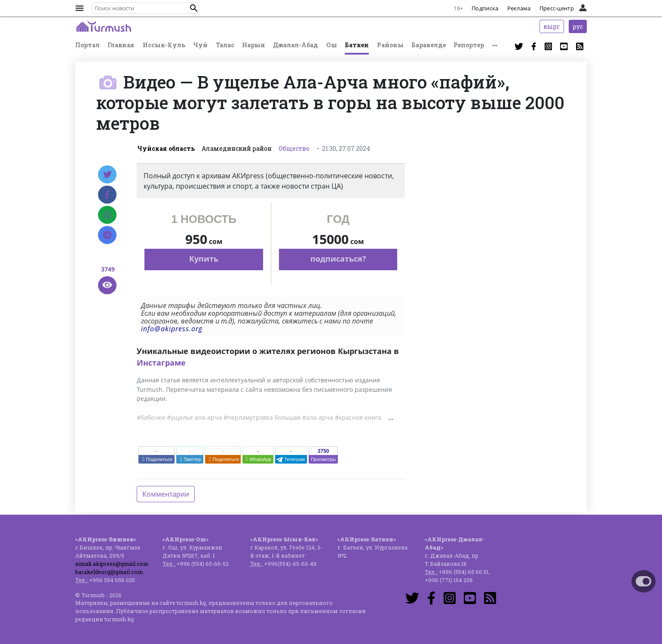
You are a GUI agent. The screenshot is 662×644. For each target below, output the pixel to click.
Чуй (200, 45)
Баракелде (429, 45)
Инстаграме (161, 363)
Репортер (469, 45)
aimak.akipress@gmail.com (112, 564)
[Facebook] (107, 195)
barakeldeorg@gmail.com (109, 572)
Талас (225, 45)
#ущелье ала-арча (194, 417)
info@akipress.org (172, 329)
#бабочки (151, 417)
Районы (390, 45)
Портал (87, 45)
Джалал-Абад (296, 45)
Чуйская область (166, 148)
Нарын (254, 45)
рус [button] (578, 26)
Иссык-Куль (164, 45)
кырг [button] (552, 26)
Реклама (519, 8)
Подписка (485, 8)
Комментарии (166, 494)
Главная (121, 45)
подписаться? (338, 259)
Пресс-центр (557, 8)
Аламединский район (237, 148)
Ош (332, 45)
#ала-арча (318, 417)
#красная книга (358, 417)
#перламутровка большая (262, 417)
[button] (194, 8)
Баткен (357, 45)
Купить (204, 259)
